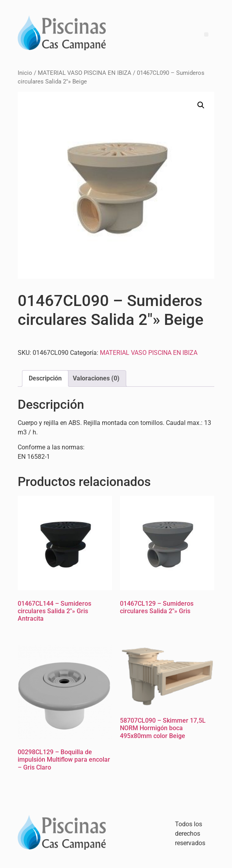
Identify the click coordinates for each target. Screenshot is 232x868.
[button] (201, 105)
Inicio (25, 73)
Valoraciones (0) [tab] (96, 378)
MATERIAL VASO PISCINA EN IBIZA (85, 73)
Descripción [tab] (45, 378)
